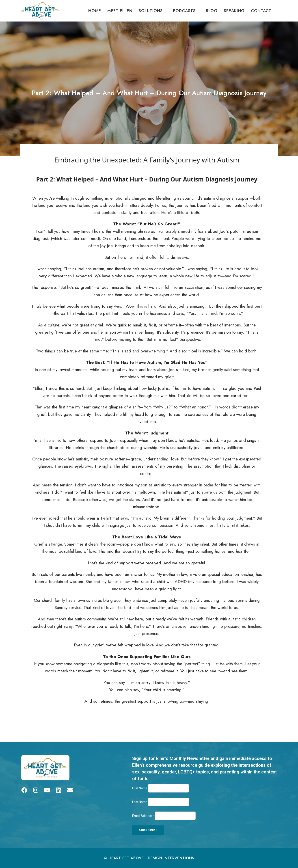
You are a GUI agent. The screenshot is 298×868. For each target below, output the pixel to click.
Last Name (140, 802)
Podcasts (184, 11)
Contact (261, 11)
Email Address (144, 816)
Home (95, 11)
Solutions (151, 11)
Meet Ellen (120, 11)
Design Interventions (171, 858)
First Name (140, 788)
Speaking (234, 11)
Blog (212, 11)
